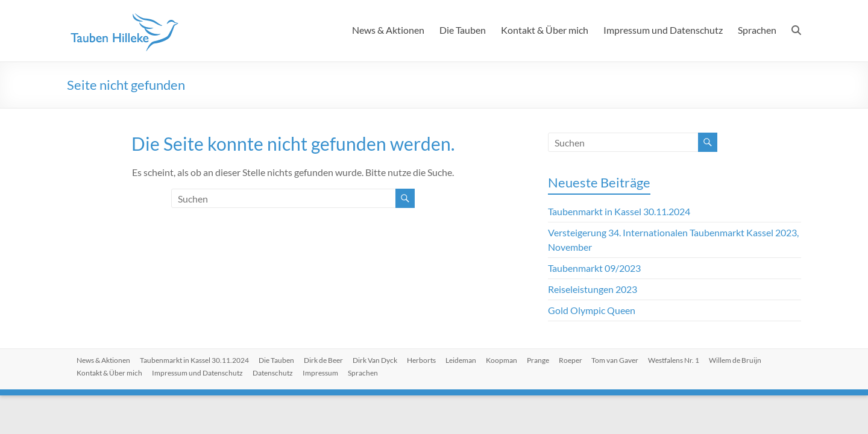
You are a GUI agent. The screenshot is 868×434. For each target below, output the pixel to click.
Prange (538, 360)
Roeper (571, 360)
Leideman (461, 360)
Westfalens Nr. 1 (674, 360)
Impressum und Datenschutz (663, 30)
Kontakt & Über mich (545, 30)
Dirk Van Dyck (375, 360)
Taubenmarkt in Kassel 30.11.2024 (619, 211)
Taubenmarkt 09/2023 (594, 268)
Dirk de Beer (323, 360)
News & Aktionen (388, 30)
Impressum (320, 373)
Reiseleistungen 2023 (593, 289)
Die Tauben (463, 30)
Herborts (421, 360)
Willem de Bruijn (736, 360)
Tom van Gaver (615, 360)
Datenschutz (273, 373)
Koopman (502, 360)
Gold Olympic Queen (592, 310)
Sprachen (757, 30)
